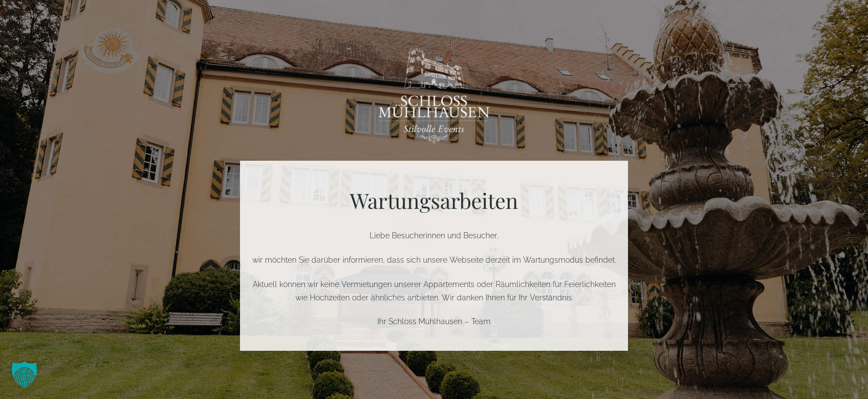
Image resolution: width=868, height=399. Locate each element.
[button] (24, 375)
